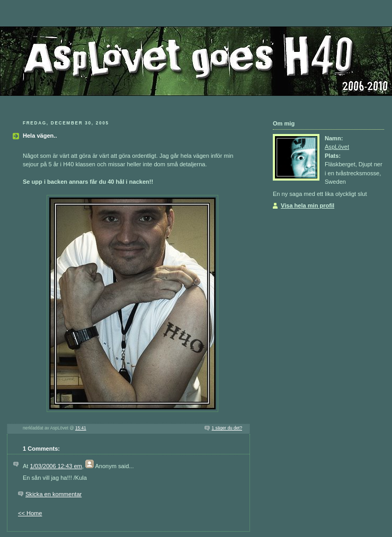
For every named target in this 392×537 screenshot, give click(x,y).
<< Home (30, 513)
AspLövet (337, 147)
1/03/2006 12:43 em (56, 466)
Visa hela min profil (308, 205)
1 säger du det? (227, 428)
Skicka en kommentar (54, 494)
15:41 (81, 428)
